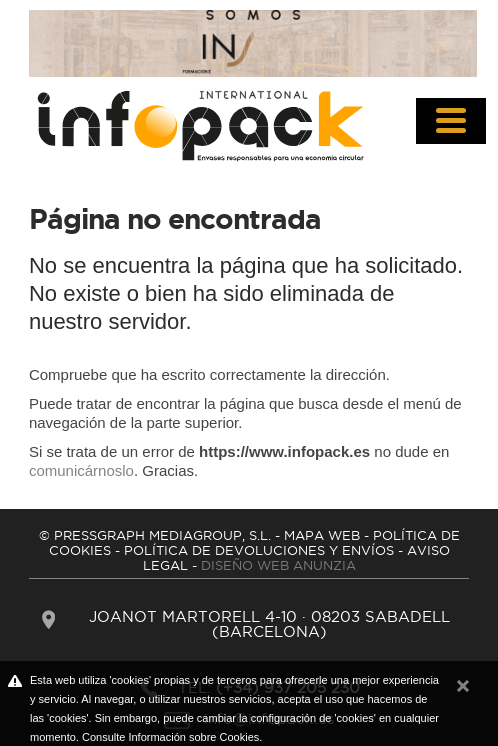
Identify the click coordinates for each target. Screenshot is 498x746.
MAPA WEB (322, 535)
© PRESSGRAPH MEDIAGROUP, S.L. (155, 535)
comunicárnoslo (81, 470)
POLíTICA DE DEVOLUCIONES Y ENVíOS (259, 550)
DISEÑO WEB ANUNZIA (278, 565)
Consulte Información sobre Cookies (170, 737)
